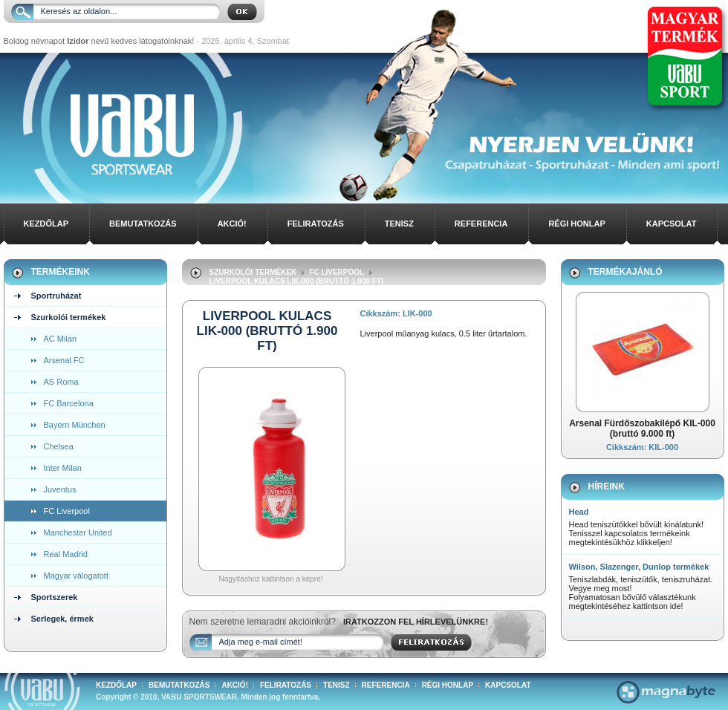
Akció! (232, 224)
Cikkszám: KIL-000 (642, 447)
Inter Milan (63, 468)
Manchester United (78, 532)
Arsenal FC (64, 360)
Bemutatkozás (143, 224)
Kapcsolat (672, 224)
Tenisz (399, 224)
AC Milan (61, 339)
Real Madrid (66, 554)
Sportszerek (55, 597)
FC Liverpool (67, 511)
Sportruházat (56, 296)
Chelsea (59, 446)
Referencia (481, 224)
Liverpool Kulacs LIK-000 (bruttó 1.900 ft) (297, 281)
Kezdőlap (46, 224)
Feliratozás (316, 224)
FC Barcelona (69, 403)
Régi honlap (576, 224)
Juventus (60, 489)
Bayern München (75, 425)
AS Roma (61, 382)
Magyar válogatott (76, 576)
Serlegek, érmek (62, 619)
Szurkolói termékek (69, 317)
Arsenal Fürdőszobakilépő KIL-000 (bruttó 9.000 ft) (642, 429)
